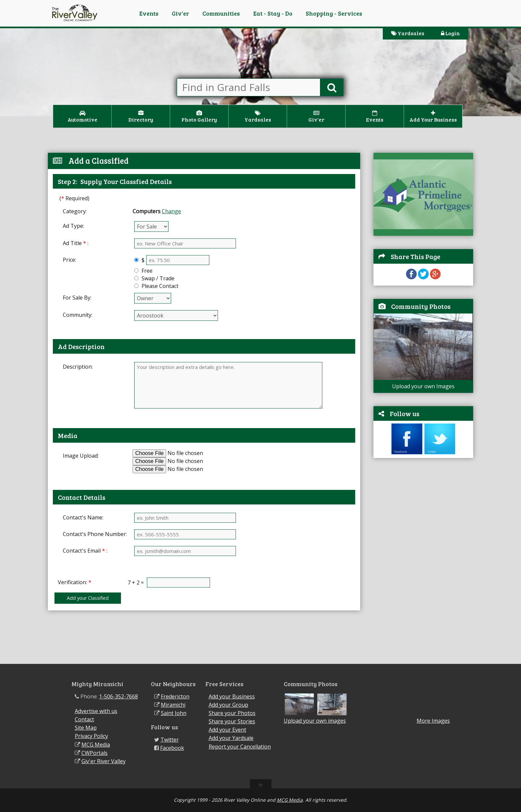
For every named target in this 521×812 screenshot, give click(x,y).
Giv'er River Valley (104, 761)
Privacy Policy (91, 736)
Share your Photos (232, 713)
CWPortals (95, 753)
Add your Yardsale (231, 738)
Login (450, 33)
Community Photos (421, 306)
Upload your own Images (423, 386)
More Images (433, 721)
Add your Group (228, 705)
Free (146, 271)
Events (149, 13)
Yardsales (408, 33)
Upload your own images (315, 721)
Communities (221, 13)
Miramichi (173, 705)
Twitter (170, 740)
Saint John (174, 713)
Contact (84, 719)
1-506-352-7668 (118, 696)
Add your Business (232, 696)
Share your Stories (232, 721)
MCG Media (96, 745)
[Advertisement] (423, 564)
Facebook (172, 748)
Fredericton (175, 696)
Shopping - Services (334, 13)
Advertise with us (96, 711)
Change (171, 211)
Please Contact (159, 286)
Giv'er (180, 13)
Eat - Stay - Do (273, 13)
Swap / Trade (157, 278)
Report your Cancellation (240, 747)
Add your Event (227, 730)
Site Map (86, 728)
